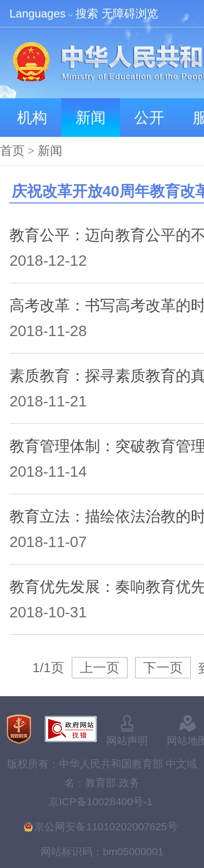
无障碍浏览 (130, 13)
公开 (149, 118)
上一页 (100, 668)
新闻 (91, 118)
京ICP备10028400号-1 (101, 802)
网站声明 (127, 741)
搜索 (87, 13)
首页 (12, 151)
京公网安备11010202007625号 (106, 827)
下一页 (163, 668)
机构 (32, 118)
